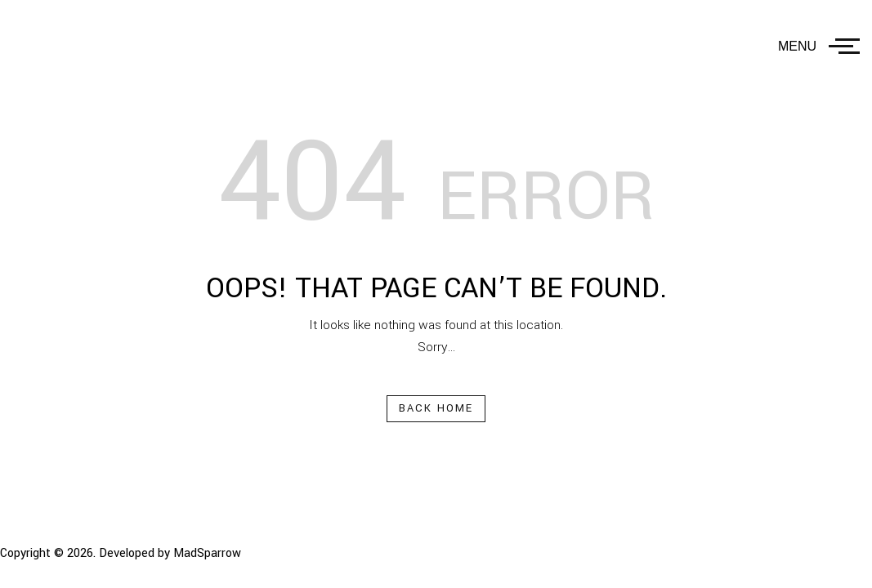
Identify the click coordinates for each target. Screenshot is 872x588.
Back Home (436, 408)
